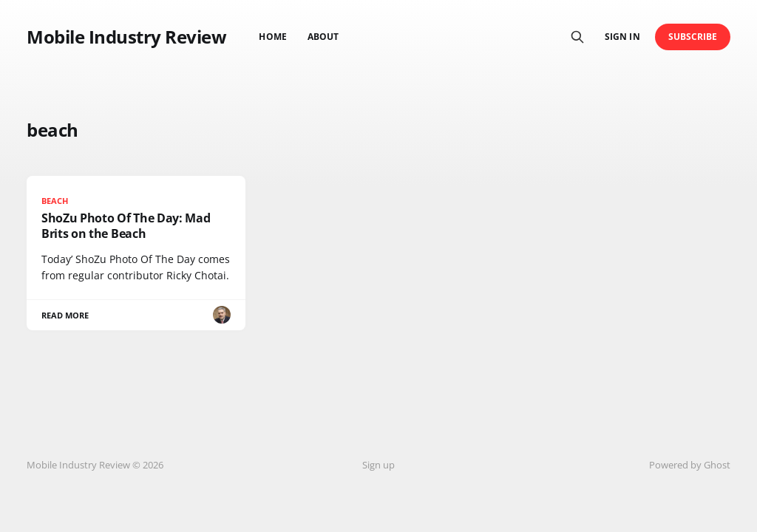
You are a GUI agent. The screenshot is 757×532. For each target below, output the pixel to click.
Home (272, 37)
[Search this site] (577, 37)
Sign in (622, 37)
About (323, 37)
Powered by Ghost (690, 465)
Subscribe (693, 37)
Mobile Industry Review (126, 37)
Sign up (378, 465)
